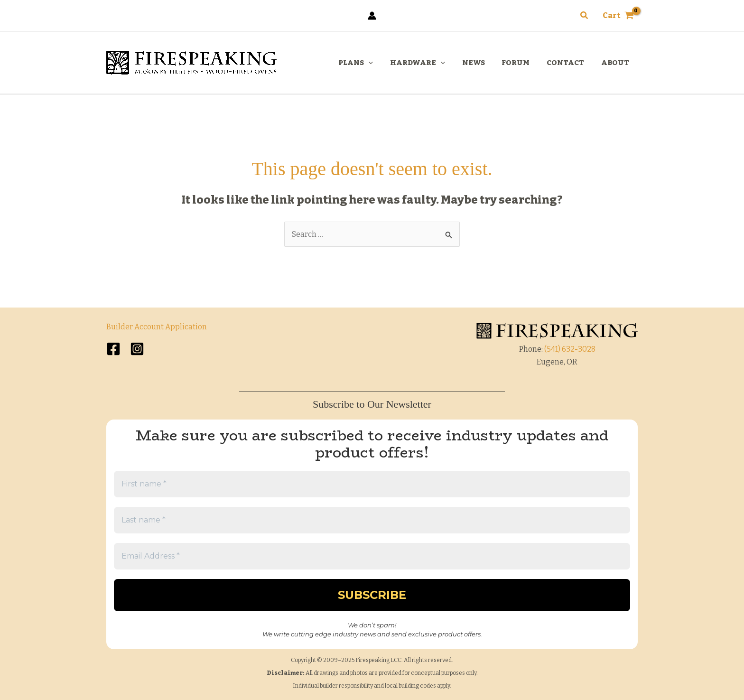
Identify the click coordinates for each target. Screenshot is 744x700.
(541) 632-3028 (570, 349)
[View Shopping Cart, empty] (618, 16)
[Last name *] (372, 520)
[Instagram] (137, 349)
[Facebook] (113, 349)
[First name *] (372, 484)
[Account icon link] (372, 16)
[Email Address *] (372, 556)
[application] (384, 63)
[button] (585, 16)
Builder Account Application (157, 327)
